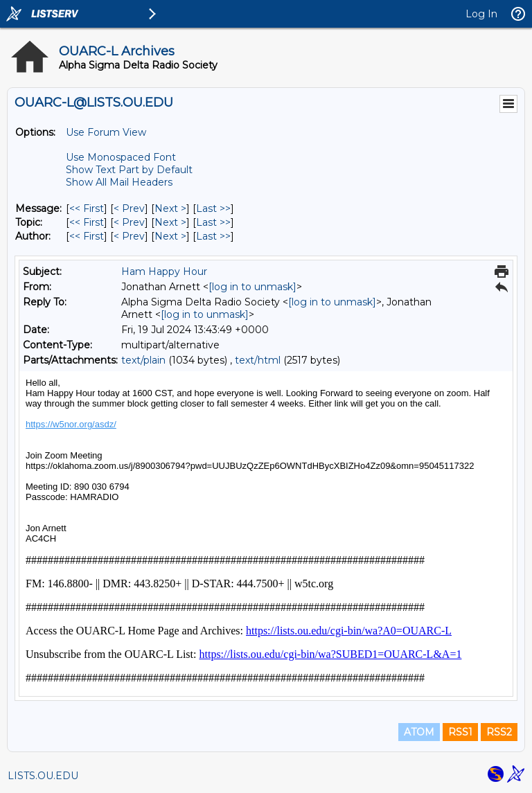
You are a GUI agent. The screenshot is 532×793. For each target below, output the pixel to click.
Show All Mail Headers (119, 182)
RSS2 (499, 732)
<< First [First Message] (87, 208)
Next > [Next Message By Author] (170, 236)
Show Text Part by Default (129, 170)
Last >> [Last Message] (213, 208)
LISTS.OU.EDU (43, 776)
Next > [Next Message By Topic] (170, 222)
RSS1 (460, 732)
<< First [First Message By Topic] (87, 222)
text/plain (143, 360)
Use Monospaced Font (121, 157)
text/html (258, 360)
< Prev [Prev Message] (129, 208)
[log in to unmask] (252, 287)
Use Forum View (106, 132)
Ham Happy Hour (164, 271)
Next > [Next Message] (170, 208)
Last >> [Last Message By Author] (213, 236)
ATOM (419, 732)
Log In (481, 14)
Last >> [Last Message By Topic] (213, 222)
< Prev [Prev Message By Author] (129, 236)
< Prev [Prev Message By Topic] (129, 222)
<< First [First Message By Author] (87, 236)
